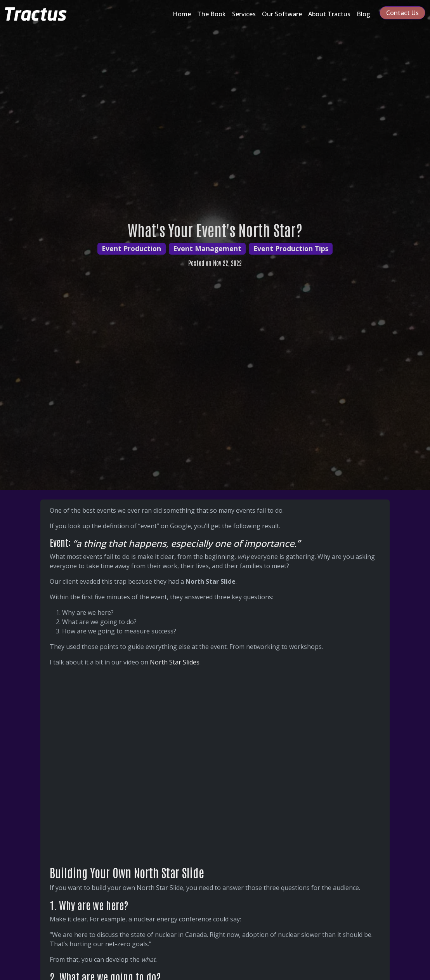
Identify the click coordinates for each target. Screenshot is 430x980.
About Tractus (329, 14)
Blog (363, 14)
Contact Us (402, 13)
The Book (212, 14)
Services (244, 14)
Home (182, 14)
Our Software (282, 14)
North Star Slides (175, 662)
